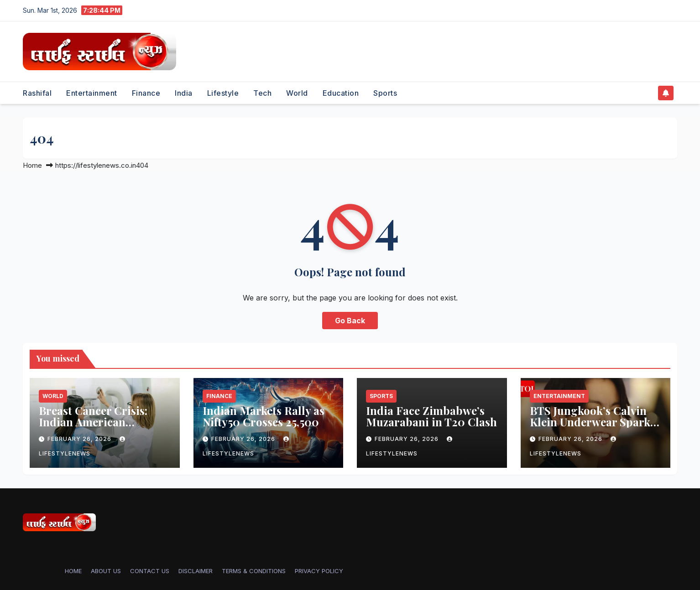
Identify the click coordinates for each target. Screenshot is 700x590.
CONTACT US (150, 571)
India (184, 93)
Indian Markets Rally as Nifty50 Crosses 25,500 (264, 416)
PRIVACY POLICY (319, 571)
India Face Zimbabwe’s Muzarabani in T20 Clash (431, 416)
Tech (262, 93)
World (297, 93)
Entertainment (92, 93)
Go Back (350, 321)
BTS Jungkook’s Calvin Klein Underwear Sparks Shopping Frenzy (593, 422)
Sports (385, 93)
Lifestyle (223, 93)
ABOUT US (106, 571)
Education (341, 93)
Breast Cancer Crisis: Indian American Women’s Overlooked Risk (93, 427)
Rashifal (37, 93)
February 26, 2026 (80, 439)
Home (32, 165)
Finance (146, 93)
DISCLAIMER (196, 571)
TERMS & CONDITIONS (254, 571)
